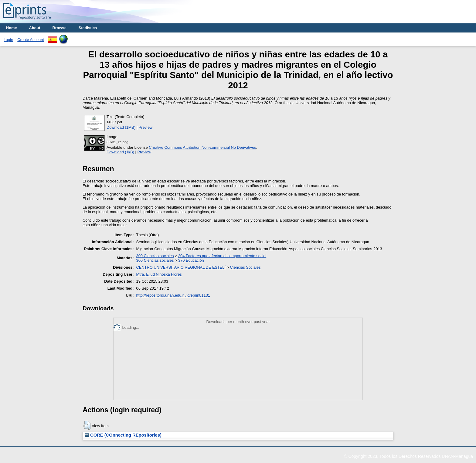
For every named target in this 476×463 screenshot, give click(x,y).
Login (8, 40)
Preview (146, 127)
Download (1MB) (121, 127)
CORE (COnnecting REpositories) (123, 435)
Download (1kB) (120, 152)
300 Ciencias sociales (155, 256)
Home (12, 28)
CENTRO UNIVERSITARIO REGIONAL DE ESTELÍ (181, 267)
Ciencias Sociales (245, 267)
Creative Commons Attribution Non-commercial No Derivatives (202, 147)
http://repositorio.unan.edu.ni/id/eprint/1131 (173, 295)
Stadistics (88, 28)
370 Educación (191, 260)
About (35, 28)
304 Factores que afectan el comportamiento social (222, 256)
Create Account (31, 40)
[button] (87, 425)
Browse (59, 28)
